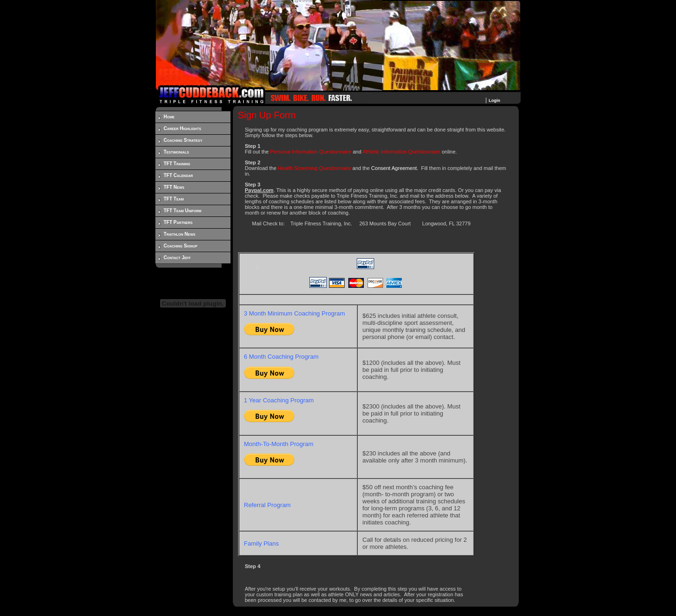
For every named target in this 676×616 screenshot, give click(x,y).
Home (169, 117)
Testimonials (177, 152)
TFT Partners (178, 222)
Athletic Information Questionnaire (401, 152)
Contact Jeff (177, 258)
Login (495, 100)
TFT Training (177, 164)
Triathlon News (180, 234)
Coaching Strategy (183, 140)
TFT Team (174, 199)
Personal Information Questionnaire (311, 152)
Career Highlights (183, 128)
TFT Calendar (179, 175)
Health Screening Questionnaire (315, 168)
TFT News (174, 187)
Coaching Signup (181, 246)
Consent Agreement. (395, 168)
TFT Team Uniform (183, 211)
